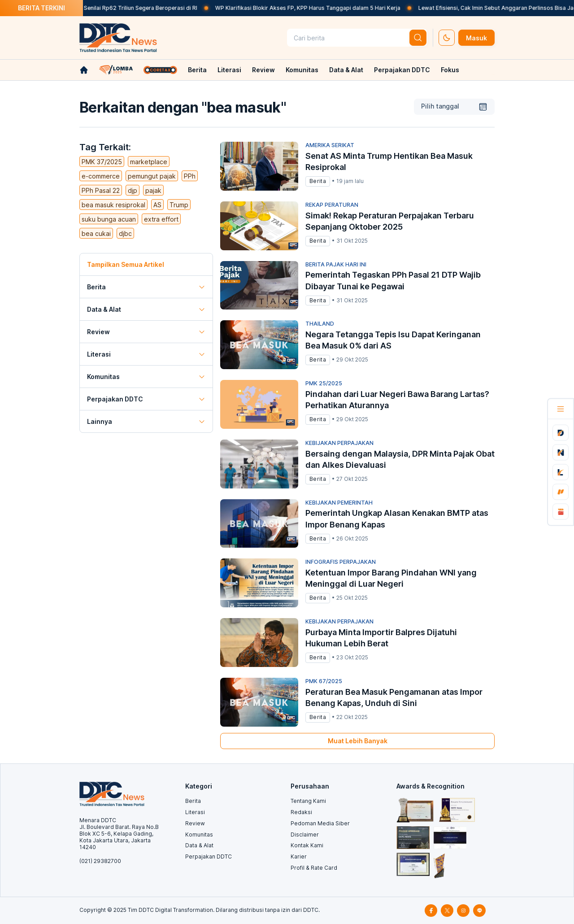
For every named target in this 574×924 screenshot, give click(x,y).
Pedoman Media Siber (320, 823)
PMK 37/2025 (102, 162)
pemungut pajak (152, 176)
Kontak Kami (307, 845)
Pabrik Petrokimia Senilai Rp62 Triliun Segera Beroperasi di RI (124, 8)
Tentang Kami (308, 801)
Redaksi (301, 812)
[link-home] (84, 70)
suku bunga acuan (109, 219)
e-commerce (101, 176)
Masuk (476, 38)
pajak (153, 190)
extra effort (161, 219)
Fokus (450, 70)
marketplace (149, 162)
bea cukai (96, 233)
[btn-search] (418, 38)
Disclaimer (305, 835)
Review (263, 70)
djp (133, 190)
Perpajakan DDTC (402, 70)
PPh (190, 176)
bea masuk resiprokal (113, 205)
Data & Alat (346, 70)
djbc (125, 233)
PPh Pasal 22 (101, 190)
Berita (197, 70)
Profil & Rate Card (314, 868)
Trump (179, 205)
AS (157, 205)
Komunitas (302, 70)
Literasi (229, 70)
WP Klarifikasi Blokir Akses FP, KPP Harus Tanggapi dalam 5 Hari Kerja (315, 8)
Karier (299, 856)
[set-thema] (447, 38)
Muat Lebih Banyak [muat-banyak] (358, 741)
